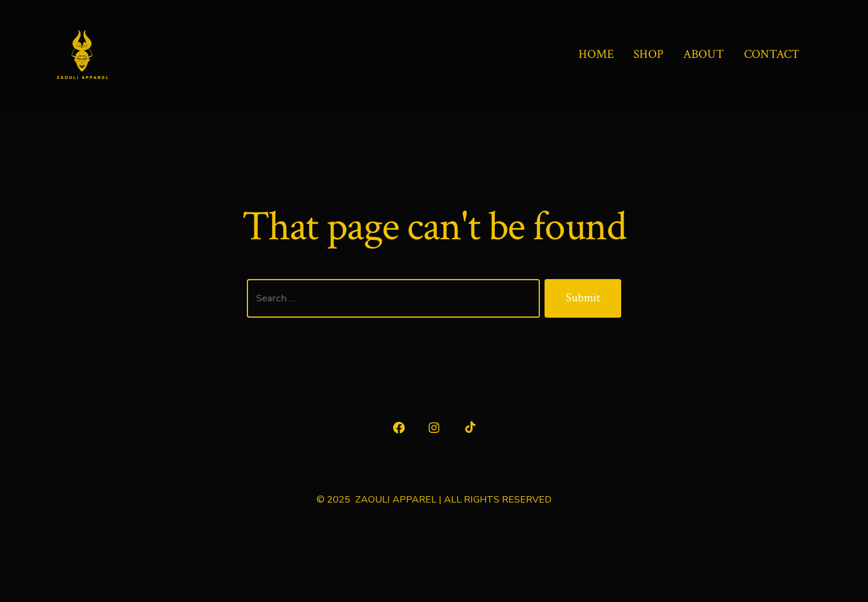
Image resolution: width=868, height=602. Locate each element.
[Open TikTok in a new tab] (469, 428)
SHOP (648, 54)
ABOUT (704, 54)
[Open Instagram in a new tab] (434, 428)
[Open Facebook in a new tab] (399, 428)
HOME (596, 54)
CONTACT (772, 54)
